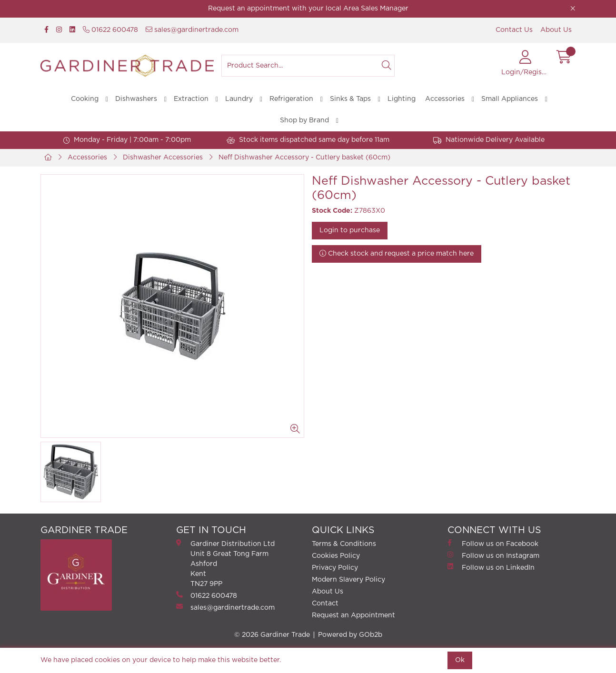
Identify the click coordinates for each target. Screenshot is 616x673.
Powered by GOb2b (350, 635)
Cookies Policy (336, 556)
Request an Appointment (353, 615)
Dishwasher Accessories (163, 158)
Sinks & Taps (350, 99)
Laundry (239, 99)
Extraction (191, 99)
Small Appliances (510, 99)
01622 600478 (110, 30)
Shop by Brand (304, 120)
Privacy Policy (335, 568)
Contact (325, 604)
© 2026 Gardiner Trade (272, 635)
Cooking (85, 99)
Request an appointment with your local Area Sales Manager (308, 9)
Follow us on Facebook (493, 543)
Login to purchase (350, 230)
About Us (556, 30)
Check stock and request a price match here (397, 253)
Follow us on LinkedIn (491, 567)
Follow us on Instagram (493, 555)
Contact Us (514, 30)
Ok (460, 660)
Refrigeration (291, 99)
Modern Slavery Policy (348, 580)
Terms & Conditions (344, 544)
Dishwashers (136, 99)
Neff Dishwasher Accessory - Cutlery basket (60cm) (304, 158)
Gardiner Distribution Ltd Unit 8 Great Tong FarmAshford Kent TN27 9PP (225, 563)
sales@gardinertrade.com (192, 30)
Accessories (445, 99)
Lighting (402, 99)
